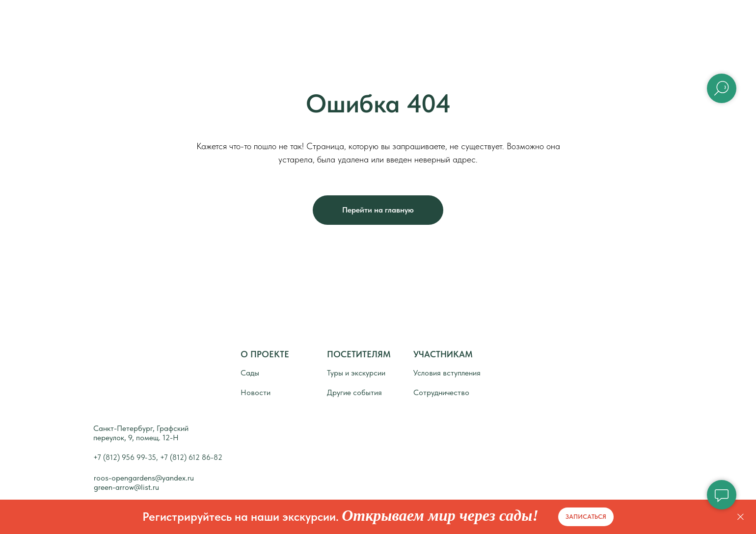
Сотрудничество (441, 392)
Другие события (354, 392)
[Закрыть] (741, 517)
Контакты (551, 25)
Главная (261, 25)
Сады (409, 25)
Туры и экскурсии (356, 373)
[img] (118, 370)
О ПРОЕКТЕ (265, 354)
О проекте (337, 25)
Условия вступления (447, 373)
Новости (476, 25)
